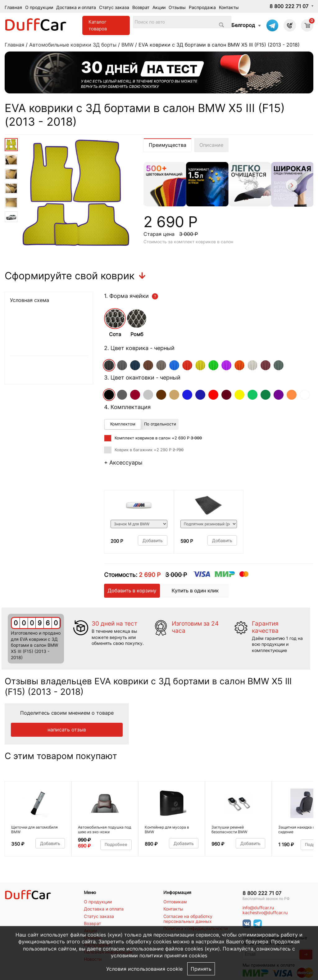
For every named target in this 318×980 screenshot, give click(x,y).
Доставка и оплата (76, 7)
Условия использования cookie (144, 969)
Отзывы (177, 7)
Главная (13, 7)
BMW (127, 45)
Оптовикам (175, 902)
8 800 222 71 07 (289, 6)
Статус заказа (114, 7)
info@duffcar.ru (258, 908)
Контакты (229, 7)
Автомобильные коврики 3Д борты (73, 45)
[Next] (291, 186)
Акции (159, 7)
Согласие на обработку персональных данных (188, 919)
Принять (201, 969)
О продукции (39, 7)
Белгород (243, 25)
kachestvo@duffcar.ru (265, 913)
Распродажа (202, 7)
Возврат (141, 7)
